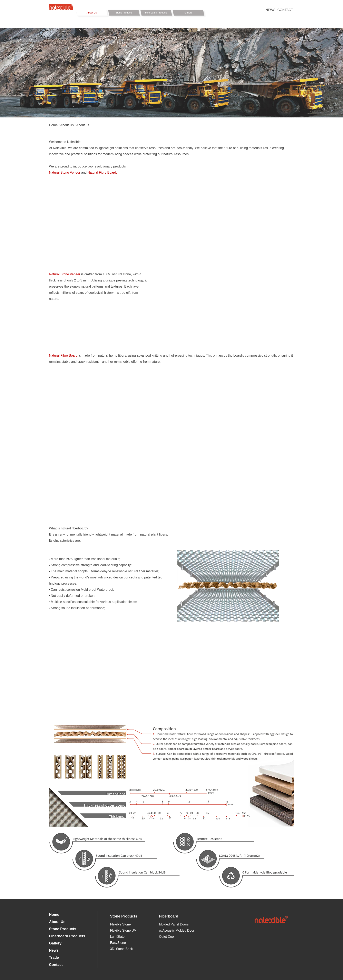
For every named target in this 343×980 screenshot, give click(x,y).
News (54, 950)
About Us (92, 13)
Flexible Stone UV (123, 930)
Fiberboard (169, 916)
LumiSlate (117, 937)
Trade (54, 958)
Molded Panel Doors (174, 924)
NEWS (271, 10)
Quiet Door (167, 937)
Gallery (188, 13)
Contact (56, 965)
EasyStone (118, 943)
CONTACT (285, 10)
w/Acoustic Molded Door (177, 930)
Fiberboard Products (156, 13)
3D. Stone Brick (121, 949)
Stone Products (124, 13)
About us (83, 125)
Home (53, 125)
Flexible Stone (120, 924)
